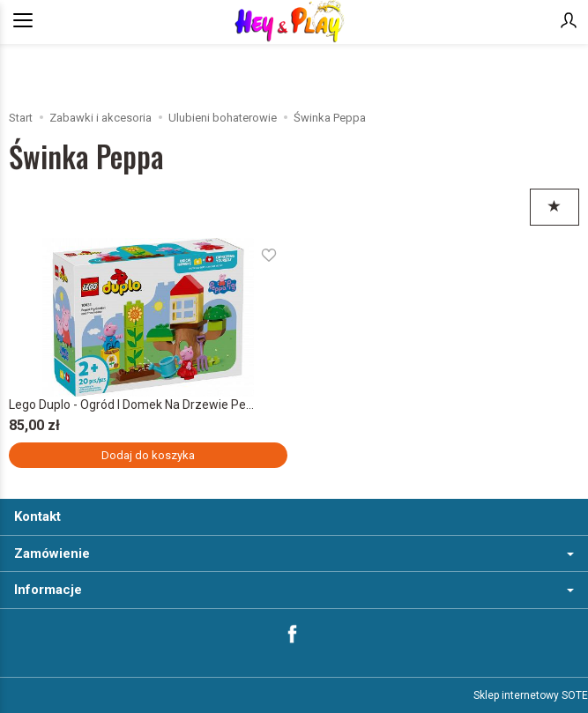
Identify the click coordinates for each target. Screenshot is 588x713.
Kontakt (37, 516)
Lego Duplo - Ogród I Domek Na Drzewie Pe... (131, 405)
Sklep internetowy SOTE (531, 695)
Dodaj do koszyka (148, 455)
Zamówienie (294, 553)
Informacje (294, 590)
